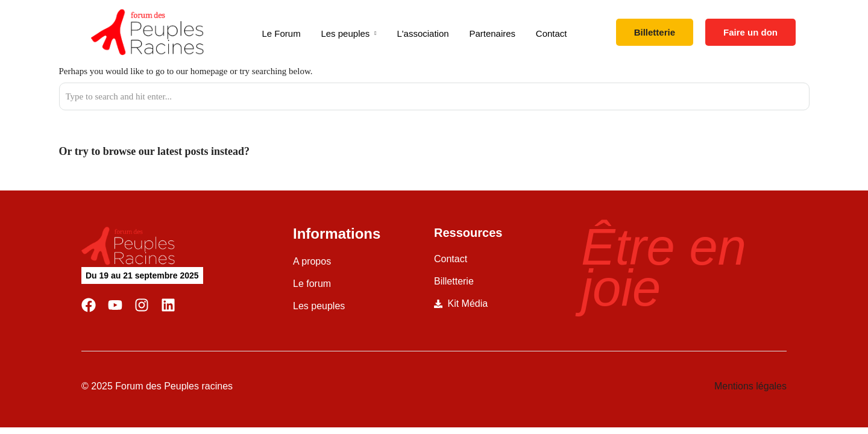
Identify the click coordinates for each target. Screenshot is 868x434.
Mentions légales (750, 386)
